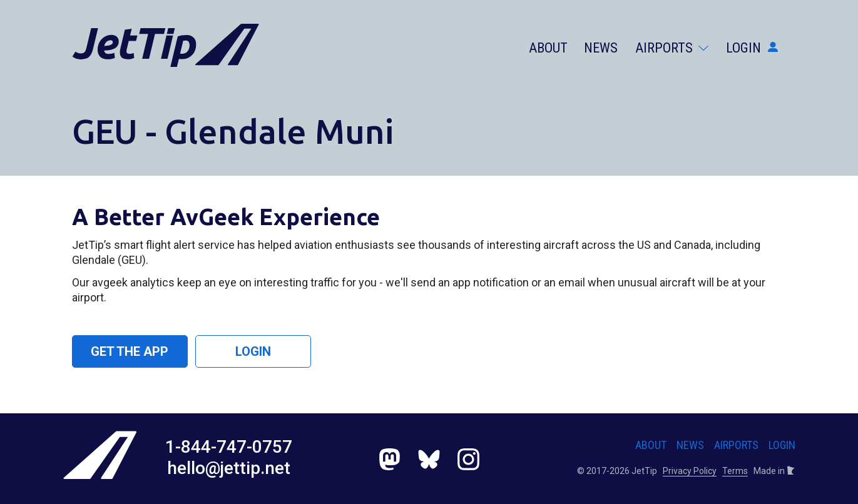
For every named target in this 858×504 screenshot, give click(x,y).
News (601, 48)
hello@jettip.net (229, 468)
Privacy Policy (690, 471)
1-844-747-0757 (229, 447)
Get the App (130, 351)
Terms (735, 471)
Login (752, 48)
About (548, 48)
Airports (672, 48)
